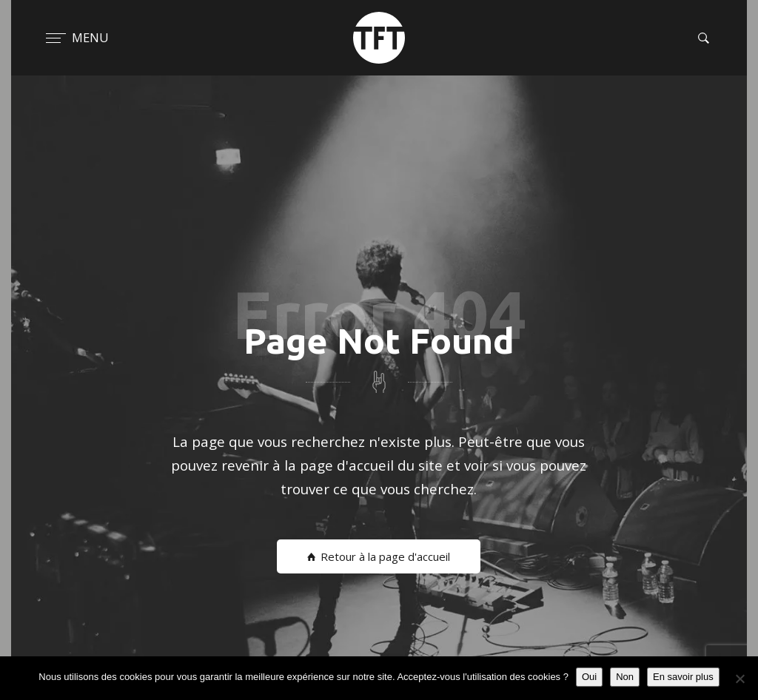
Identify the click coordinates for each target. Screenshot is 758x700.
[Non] (739, 679)
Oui (589, 677)
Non (625, 677)
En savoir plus (683, 677)
